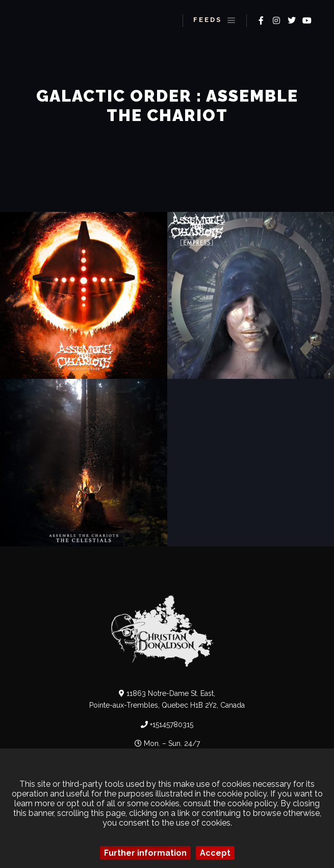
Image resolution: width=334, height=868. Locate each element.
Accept (215, 853)
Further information (145, 853)
